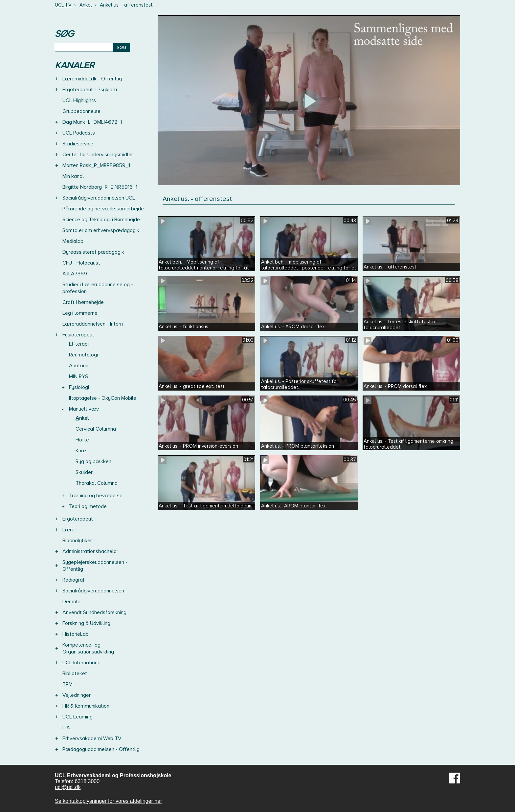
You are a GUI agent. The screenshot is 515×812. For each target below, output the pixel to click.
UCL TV (63, 5)
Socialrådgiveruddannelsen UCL (99, 198)
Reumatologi (83, 355)
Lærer (69, 530)
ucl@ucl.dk (68, 787)
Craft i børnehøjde (83, 302)
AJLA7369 (75, 274)
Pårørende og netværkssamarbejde (103, 209)
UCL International (82, 663)
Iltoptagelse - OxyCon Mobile (103, 398)
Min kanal (73, 176)
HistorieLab (76, 634)
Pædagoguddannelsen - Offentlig (101, 749)
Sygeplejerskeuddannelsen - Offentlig (95, 566)
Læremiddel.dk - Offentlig (92, 79)
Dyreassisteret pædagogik (93, 252)
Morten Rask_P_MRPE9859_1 (96, 165)
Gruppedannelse (81, 111)
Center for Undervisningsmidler (98, 155)
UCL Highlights (79, 100)
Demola (71, 602)
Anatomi (79, 366)
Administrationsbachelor (90, 551)
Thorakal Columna (97, 483)
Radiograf (74, 580)
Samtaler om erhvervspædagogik (101, 230)
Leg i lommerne (80, 313)
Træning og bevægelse (96, 496)
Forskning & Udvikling (86, 623)
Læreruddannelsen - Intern (93, 324)
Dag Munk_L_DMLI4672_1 (92, 122)
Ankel (86, 5)
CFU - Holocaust (81, 263)
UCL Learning (78, 717)
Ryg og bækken (93, 461)
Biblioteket (75, 673)
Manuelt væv (84, 409)
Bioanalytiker (77, 541)
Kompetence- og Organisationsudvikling (88, 648)
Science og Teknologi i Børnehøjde (101, 220)
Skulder (84, 472)
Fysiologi (79, 387)
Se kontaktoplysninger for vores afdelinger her (108, 801)
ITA (66, 728)
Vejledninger (77, 695)
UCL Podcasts (79, 133)
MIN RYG (79, 376)
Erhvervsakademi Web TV (92, 738)
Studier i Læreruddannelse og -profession (98, 288)
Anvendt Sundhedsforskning (94, 612)
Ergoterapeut (78, 519)
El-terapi (79, 344)
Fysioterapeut (78, 335)
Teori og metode (88, 506)
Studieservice (78, 144)
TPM (67, 684)
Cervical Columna (96, 429)
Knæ (81, 451)
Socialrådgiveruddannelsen (93, 591)
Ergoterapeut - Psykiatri (90, 90)
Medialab (73, 241)
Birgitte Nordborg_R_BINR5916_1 (100, 187)
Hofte (82, 440)
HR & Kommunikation (86, 706)
